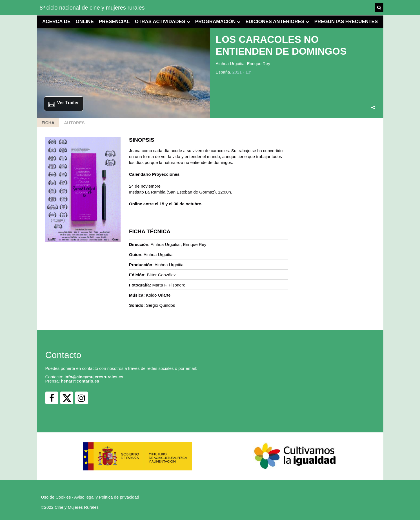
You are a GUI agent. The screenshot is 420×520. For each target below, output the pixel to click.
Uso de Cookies (56, 497)
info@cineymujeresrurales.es (94, 377)
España (223, 72)
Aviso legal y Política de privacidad (107, 497)
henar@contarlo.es (80, 381)
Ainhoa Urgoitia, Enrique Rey (243, 64)
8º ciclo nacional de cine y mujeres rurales (92, 8)
